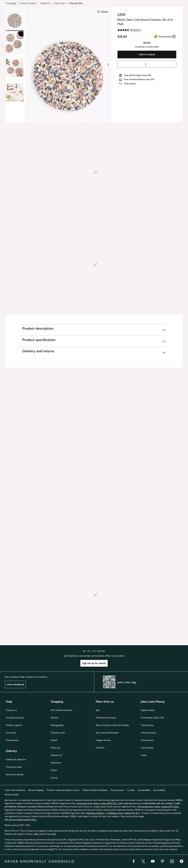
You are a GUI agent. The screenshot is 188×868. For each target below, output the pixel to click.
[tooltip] (174, 37)
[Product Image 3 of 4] (15, 68)
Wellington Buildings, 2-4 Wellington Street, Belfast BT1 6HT (113, 813)
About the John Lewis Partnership (112, 725)
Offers (54, 770)
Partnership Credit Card (152, 718)
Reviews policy (12, 794)
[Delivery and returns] (94, 352)
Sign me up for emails (94, 663)
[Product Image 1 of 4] (15, 18)
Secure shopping (36, 790)
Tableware (45, 3)
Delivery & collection (16, 759)
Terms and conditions (15, 790)
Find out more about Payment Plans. (21, 820)
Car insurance (147, 748)
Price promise (12, 740)
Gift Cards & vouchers (61, 710)
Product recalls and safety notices (63, 790)
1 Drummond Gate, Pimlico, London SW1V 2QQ (97, 803)
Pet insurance (147, 740)
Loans (144, 755)
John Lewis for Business (107, 733)
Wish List (56, 748)
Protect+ (100, 748)
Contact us (11, 710)
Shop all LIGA (76, 3)
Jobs (98, 710)
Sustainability (144, 790)
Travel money (147, 725)
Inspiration (56, 763)
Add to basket (147, 54)
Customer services (15, 718)
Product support (14, 725)
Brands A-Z (56, 755)
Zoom (102, 12)
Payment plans (148, 710)
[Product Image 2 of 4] (15, 43)
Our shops (11, 733)
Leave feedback (15, 684)
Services (55, 718)
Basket (54, 740)
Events (54, 778)
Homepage (11, 3)
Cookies (131, 790)
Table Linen (60, 3)
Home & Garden (28, 3)
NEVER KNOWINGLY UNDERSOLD (40, 861)
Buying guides (57, 725)
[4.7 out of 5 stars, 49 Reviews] (129, 30)
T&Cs (36, 834)
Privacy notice (117, 790)
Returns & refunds (15, 774)
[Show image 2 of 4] (108, 65)
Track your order (14, 767)
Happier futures (103, 740)
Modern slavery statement (95, 790)
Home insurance (148, 733)
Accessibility (159, 790)
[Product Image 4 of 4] (15, 92)
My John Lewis (58, 733)
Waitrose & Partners (106, 718)
